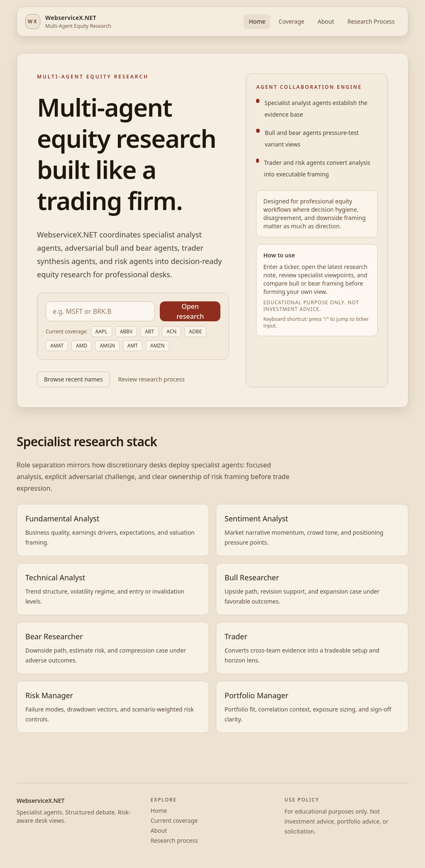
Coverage (291, 21)
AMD (82, 346)
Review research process (151, 379)
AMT (133, 346)
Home (257, 21)
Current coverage (174, 820)
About (326, 21)
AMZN (158, 346)
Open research (190, 311)
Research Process (371, 21)
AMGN (107, 346)
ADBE (195, 331)
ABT (149, 331)
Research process (174, 840)
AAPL (101, 331)
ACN (171, 331)
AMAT (57, 346)
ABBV (126, 331)
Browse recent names (73, 379)
